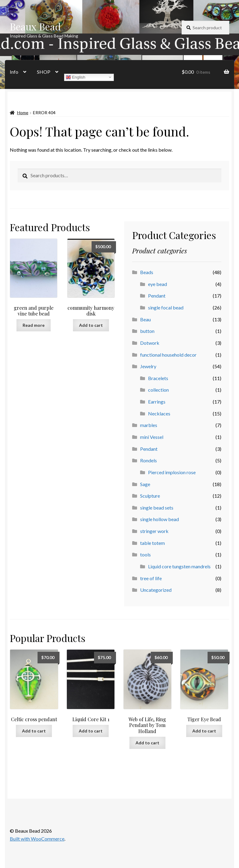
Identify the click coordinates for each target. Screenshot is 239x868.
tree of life (151, 578)
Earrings (157, 402)
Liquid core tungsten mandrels (179, 566)
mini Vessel (152, 437)
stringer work (154, 531)
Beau (145, 319)
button (147, 331)
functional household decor (168, 355)
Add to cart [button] (91, 325)
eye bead (158, 284)
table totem (152, 543)
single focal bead (166, 307)
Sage (145, 484)
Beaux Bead (35, 26)
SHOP (44, 72)
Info (14, 72)
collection (158, 390)
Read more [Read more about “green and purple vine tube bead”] (34, 325)
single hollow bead (159, 519)
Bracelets (158, 378)
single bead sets (157, 508)
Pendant (157, 296)
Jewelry (148, 366)
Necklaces (159, 413)
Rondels (148, 460)
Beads (147, 272)
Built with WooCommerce (37, 839)
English (76, 77)
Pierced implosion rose (172, 472)
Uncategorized (156, 590)
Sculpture (150, 496)
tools (145, 554)
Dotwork (150, 343)
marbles (149, 425)
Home (23, 113)
